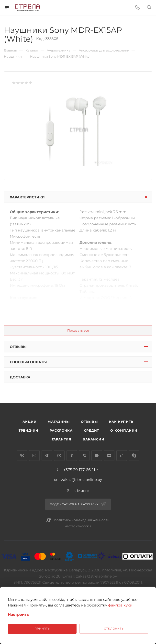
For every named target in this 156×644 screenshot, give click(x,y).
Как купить (121, 422)
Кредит (91, 430)
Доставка (20, 377)
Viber (84, 456)
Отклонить (114, 629)
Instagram (34, 456)
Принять (42, 629)
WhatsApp (97, 456)
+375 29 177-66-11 (79, 470)
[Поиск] (149, 8)
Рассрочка (61, 430)
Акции (29, 422)
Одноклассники (72, 456)
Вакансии (93, 439)
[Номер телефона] (137, 8)
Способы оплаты (28, 362)
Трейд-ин (28, 430)
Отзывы (18, 347)
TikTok (122, 456)
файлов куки (120, 605)
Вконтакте (22, 456)
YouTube (59, 456)
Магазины (59, 422)
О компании (124, 430)
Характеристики (27, 197)
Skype (134, 456)
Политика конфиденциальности (82, 520)
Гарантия (62, 439)
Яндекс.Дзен (109, 456)
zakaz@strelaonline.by (82, 480)
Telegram (47, 456)
